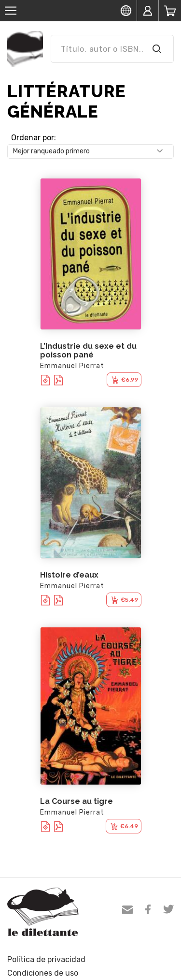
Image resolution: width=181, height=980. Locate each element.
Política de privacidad (46, 959)
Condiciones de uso (43, 973)
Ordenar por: (34, 138)
